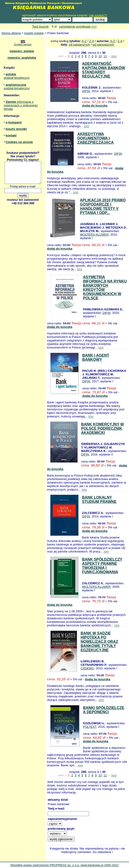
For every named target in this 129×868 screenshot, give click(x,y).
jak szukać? (98, 15)
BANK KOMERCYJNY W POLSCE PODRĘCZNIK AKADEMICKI (102, 429)
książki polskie (34, 33)
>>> (114, 56)
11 (105, 56)
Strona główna (11, 33)
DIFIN (86, 91)
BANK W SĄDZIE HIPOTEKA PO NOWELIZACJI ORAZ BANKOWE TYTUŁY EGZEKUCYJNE (99, 642)
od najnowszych (103, 45)
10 (100, 56)
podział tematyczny (17, 78)
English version (23, 44)
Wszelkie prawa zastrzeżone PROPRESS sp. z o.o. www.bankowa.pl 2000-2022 (64, 865)
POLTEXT (90, 727)
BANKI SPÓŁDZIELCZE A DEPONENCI (104, 710)
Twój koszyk (40, 27)
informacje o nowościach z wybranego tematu (21, 105)
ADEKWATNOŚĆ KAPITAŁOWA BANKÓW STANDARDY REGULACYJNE (104, 70)
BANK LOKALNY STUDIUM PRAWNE (99, 500)
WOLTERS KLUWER (94, 235)
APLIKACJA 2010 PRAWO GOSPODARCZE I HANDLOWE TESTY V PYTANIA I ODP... (103, 206)
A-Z (84, 41)
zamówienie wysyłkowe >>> (78, 27)
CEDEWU (87, 668)
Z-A (91, 41)
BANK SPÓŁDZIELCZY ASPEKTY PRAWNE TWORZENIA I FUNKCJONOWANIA (102, 566)
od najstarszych (79, 45)
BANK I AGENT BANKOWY (96, 357)
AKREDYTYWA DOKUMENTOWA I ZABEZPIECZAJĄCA (96, 138)
